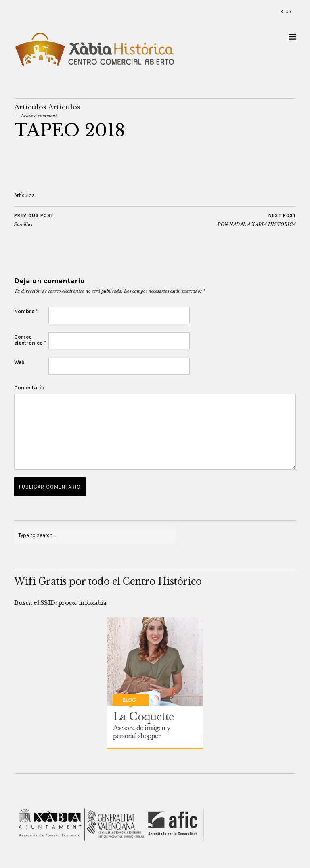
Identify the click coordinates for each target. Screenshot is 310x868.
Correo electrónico (30, 340)
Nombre (26, 311)
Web (19, 362)
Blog (286, 12)
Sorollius (34, 220)
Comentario (29, 388)
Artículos (30, 107)
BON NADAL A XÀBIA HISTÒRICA (257, 220)
